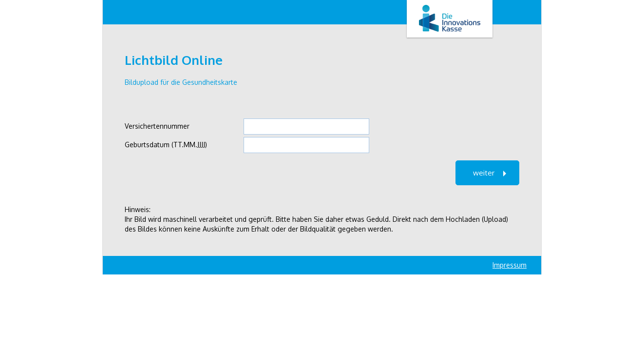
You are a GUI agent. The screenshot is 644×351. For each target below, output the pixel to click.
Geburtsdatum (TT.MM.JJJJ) (166, 145)
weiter (484, 173)
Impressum (510, 265)
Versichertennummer (157, 126)
